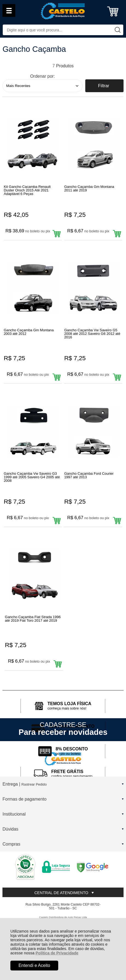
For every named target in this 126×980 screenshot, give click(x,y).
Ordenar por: (43, 76)
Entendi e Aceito (34, 965)
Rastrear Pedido (34, 784)
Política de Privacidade (57, 953)
